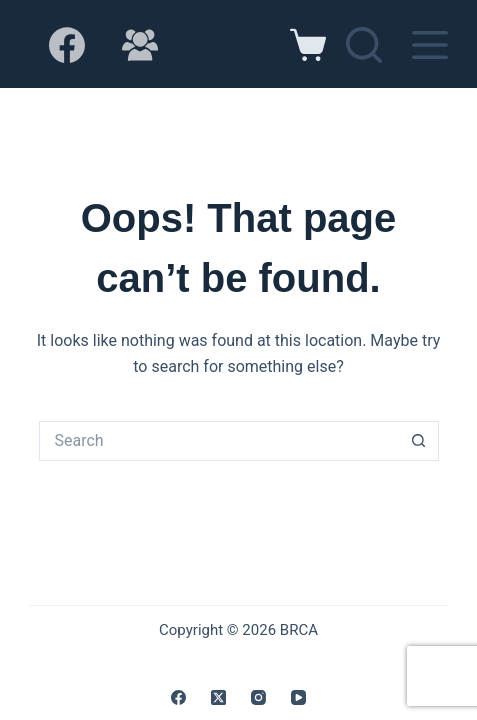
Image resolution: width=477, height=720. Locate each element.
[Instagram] (258, 697)
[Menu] (430, 45)
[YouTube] (298, 697)
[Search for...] (219, 441)
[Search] (364, 45)
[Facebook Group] (140, 45)
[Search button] (419, 441)
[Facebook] (67, 45)
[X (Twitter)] (218, 697)
